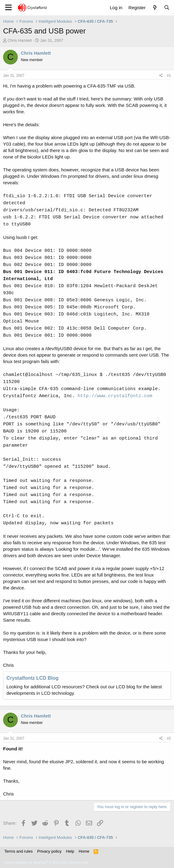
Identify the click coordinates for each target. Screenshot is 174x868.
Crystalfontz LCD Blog (33, 678)
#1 (169, 76)
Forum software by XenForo (47, 862)
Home (84, 851)
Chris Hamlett (20, 40)
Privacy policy (49, 851)
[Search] (167, 8)
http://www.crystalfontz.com (115, 396)
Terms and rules (18, 851)
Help (70, 851)
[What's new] (155, 8)
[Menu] (8, 8)
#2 (169, 738)
